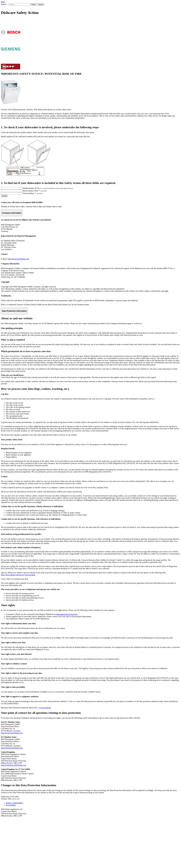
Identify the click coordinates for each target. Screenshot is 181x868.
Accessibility (11, 854)
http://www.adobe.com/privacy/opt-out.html (18, 624)
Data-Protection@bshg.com (18, 308)
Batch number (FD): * (31, 240)
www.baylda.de (45, 757)
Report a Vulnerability (14, 852)
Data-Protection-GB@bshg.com (13, 814)
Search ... (5, 4)
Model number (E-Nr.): (32, 237)
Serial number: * (29, 242)
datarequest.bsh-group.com (67, 663)
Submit (4, 245)
